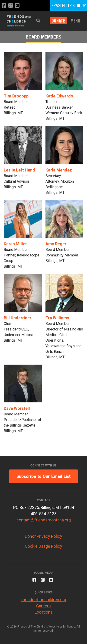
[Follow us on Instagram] (11, 6)
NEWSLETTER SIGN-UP (69, 5)
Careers (43, 606)
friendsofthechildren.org (44, 600)
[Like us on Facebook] (4, 6)
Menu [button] (75, 21)
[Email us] (17, 6)
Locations (44, 612)
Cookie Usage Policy (43, 546)
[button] (38, 21)
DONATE (58, 21)
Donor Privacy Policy (43, 536)
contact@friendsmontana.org (44, 520)
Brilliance (69, 627)
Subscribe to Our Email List (43, 476)
